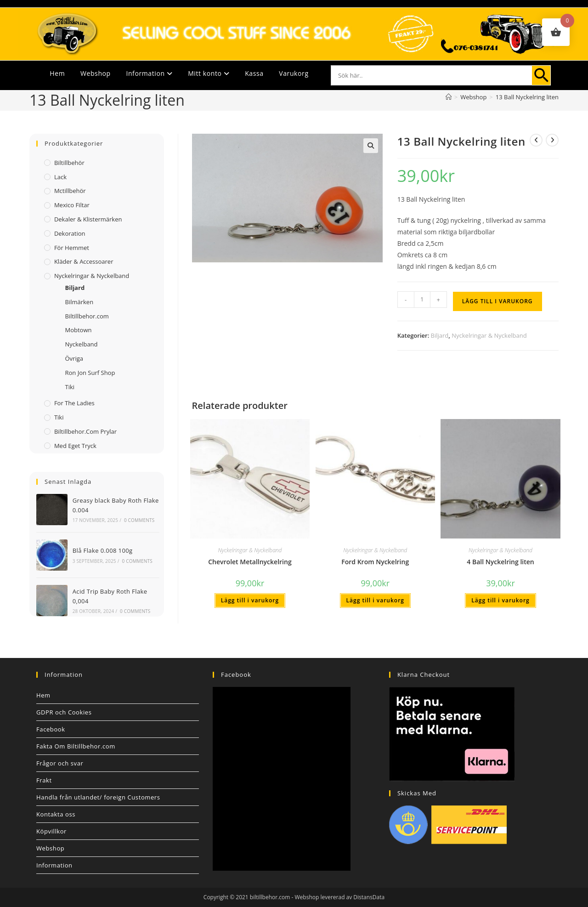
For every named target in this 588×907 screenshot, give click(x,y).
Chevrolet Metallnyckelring (250, 562)
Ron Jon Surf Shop (90, 373)
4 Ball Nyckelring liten (500, 562)
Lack (60, 177)
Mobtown (78, 330)
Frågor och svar (60, 763)
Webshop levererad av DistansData (340, 897)
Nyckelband (81, 344)
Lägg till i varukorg (498, 301)
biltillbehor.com (270, 897)
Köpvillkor (51, 831)
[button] (371, 146)
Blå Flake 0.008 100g (103, 550)
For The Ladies (74, 403)
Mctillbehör (70, 191)
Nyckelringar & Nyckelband (489, 335)
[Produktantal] (422, 300)
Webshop (96, 73)
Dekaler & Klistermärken (88, 219)
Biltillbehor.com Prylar (85, 431)
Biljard (440, 335)
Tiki (70, 387)
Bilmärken (79, 302)
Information (149, 73)
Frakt (44, 780)
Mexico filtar (72, 205)
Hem (57, 73)
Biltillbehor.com (87, 316)
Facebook (51, 729)
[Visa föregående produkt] (536, 140)
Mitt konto (209, 73)
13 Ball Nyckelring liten (527, 97)
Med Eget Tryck (75, 446)
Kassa (254, 73)
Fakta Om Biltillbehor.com (76, 746)
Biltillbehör (69, 163)
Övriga (74, 358)
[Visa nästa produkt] (552, 140)
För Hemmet (72, 248)
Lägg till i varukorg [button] (250, 600)
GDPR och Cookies (64, 712)
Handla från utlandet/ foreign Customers (98, 797)
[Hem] (449, 97)
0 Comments (139, 520)
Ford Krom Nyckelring (375, 562)
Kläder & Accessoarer (84, 261)
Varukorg (294, 73)
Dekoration (70, 233)
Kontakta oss (56, 814)
